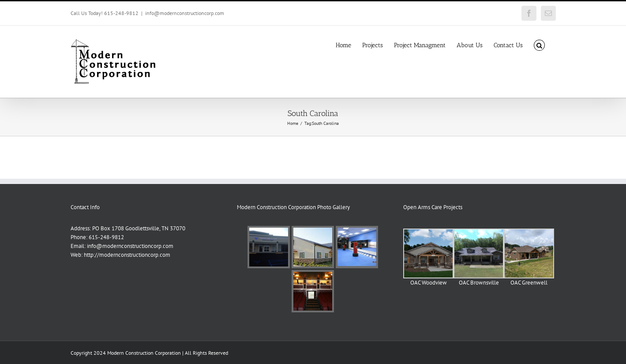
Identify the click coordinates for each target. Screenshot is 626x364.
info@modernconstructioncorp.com (185, 13)
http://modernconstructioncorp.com (127, 255)
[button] (539, 45)
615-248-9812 (106, 237)
